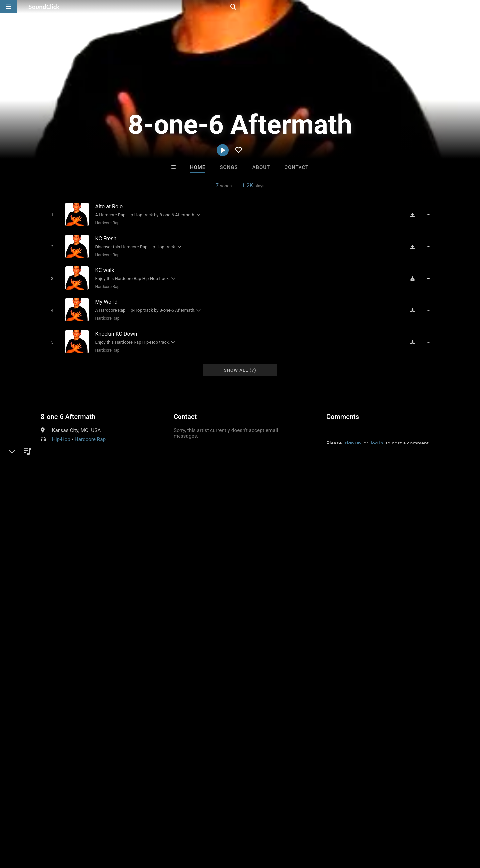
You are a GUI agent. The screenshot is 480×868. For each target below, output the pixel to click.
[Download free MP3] (415, 215)
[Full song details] (431, 215)
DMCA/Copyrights (124, 828)
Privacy (159, 828)
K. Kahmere (158, 726)
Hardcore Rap (106, 223)
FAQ (28, 828)
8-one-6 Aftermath (68, 409)
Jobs (91, 828)
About (261, 167)
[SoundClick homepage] (44, 7)
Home (198, 167)
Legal (179, 828)
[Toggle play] (50, 215)
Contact (297, 167)
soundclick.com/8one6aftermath (88, 448)
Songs (229, 167)
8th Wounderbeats (212, 726)
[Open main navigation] (8, 7)
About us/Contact (59, 828)
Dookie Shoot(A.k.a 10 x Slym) (276, 726)
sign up (353, 436)
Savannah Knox (322, 726)
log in (377, 436)
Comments (343, 409)
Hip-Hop (61, 432)
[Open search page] (473, 7)
